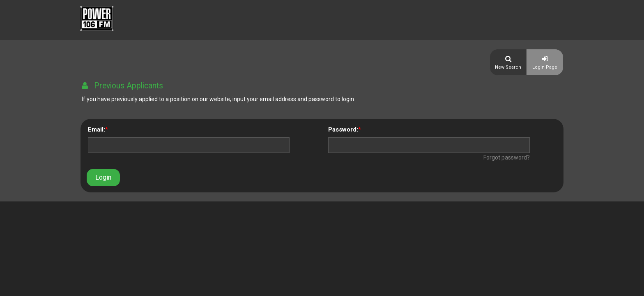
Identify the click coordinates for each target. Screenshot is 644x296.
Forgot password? (507, 157)
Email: (97, 129)
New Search (508, 67)
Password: (343, 129)
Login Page (545, 67)
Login (103, 177)
